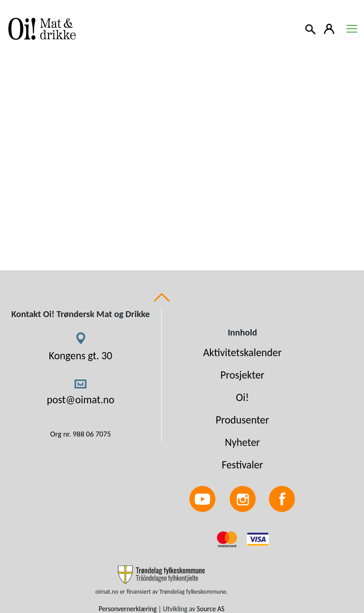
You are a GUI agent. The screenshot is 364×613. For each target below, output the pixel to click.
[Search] (311, 28)
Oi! (243, 397)
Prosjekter (242, 375)
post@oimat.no (81, 399)
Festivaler (242, 465)
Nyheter (242, 442)
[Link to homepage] (40, 29)
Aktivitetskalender (243, 352)
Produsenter (242, 420)
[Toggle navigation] (352, 29)
